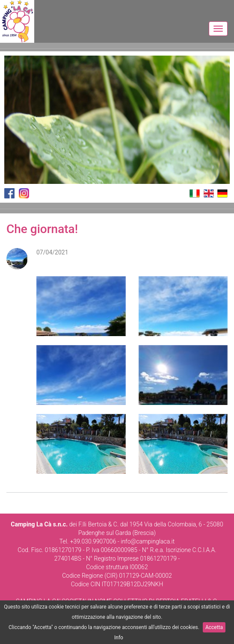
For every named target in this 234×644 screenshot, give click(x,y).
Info (119, 638)
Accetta (214, 627)
